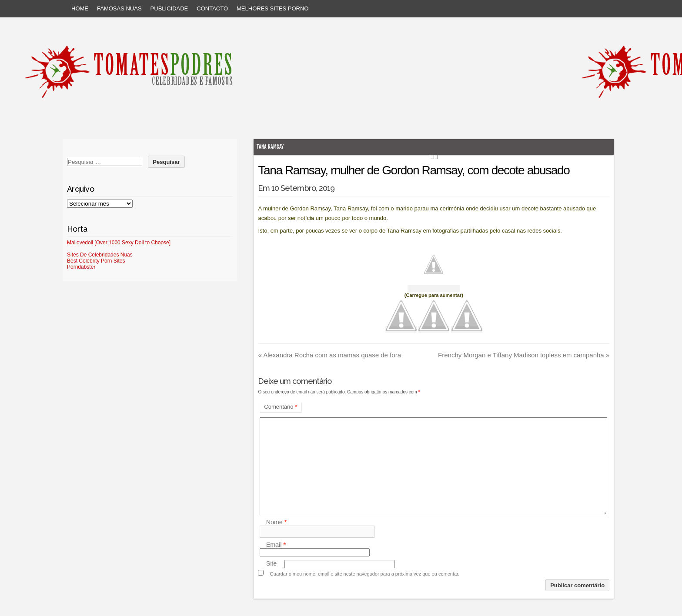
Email (276, 545)
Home (80, 8)
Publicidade (169, 8)
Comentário (281, 407)
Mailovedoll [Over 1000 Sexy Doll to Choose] (119, 243)
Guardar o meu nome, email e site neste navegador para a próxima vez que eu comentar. (364, 574)
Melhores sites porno (272, 8)
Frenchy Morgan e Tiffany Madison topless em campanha (524, 355)
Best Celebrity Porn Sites (96, 261)
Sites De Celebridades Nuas (100, 255)
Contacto (212, 8)
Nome (277, 522)
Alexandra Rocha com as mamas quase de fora (329, 355)
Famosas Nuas (119, 8)
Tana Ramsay (270, 147)
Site (272, 564)
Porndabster (81, 267)
